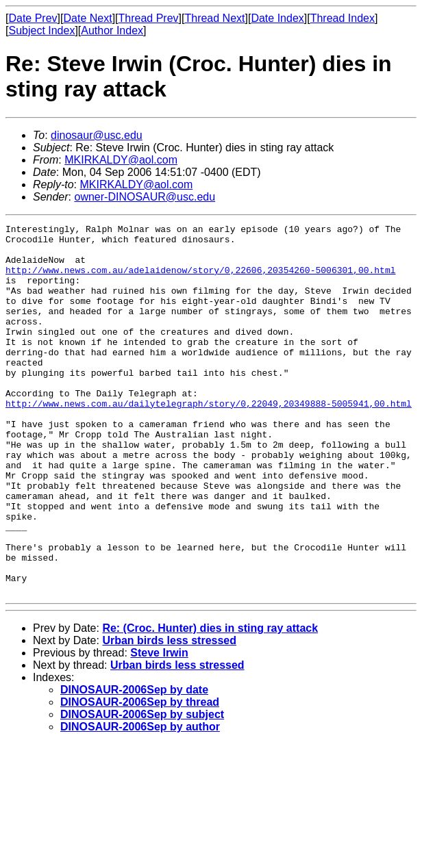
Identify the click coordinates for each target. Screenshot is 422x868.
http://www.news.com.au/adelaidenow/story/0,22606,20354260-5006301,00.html (200, 280)
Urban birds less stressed (169, 714)
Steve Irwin (159, 727)
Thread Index (343, 18)
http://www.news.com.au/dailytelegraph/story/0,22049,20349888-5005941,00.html (209, 440)
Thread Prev (149, 18)
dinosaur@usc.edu (97, 135)
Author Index (112, 30)
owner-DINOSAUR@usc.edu (145, 197)
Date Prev (33, 18)
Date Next (87, 18)
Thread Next (214, 18)
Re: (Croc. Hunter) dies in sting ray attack (210, 702)
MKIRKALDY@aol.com (121, 160)
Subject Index (41, 30)
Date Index (277, 18)
